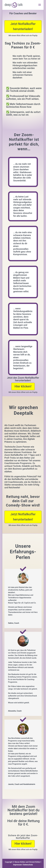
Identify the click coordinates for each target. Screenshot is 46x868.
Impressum (17, 865)
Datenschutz (28, 865)
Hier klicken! (23, 386)
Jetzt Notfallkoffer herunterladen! (23, 27)
